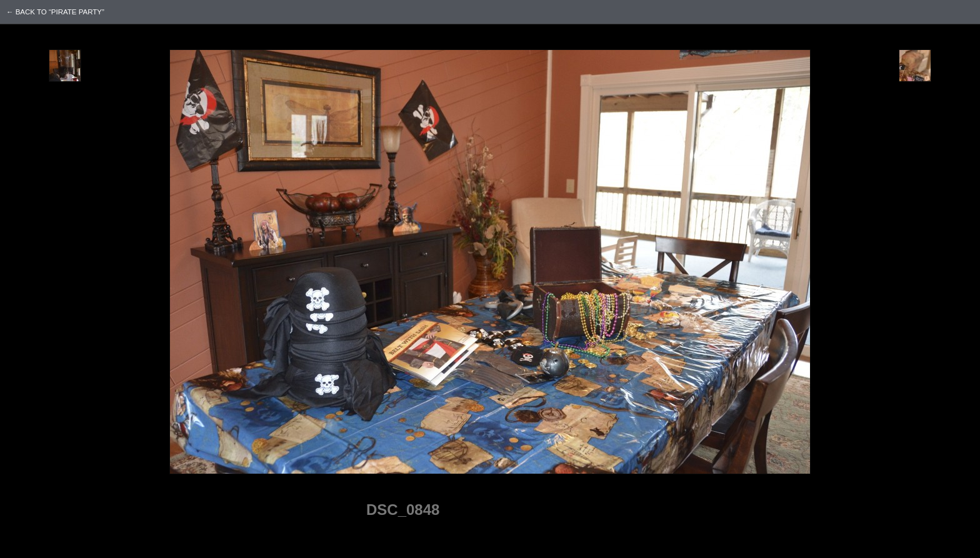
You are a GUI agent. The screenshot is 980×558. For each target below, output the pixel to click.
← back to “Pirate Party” (55, 12)
